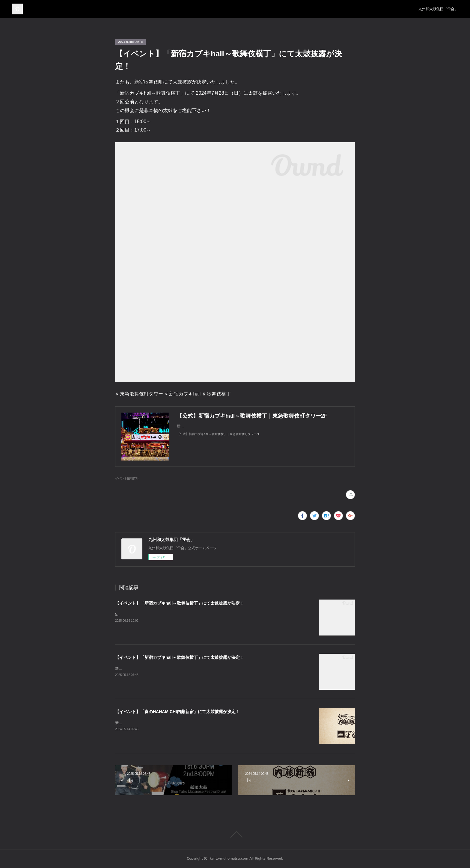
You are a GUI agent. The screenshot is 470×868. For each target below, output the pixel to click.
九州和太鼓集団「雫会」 (438, 9)
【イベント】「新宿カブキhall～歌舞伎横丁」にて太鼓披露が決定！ (180, 603)
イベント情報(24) (127, 478)
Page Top (235, 834)
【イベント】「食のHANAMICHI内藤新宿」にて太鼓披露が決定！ (177, 712)
